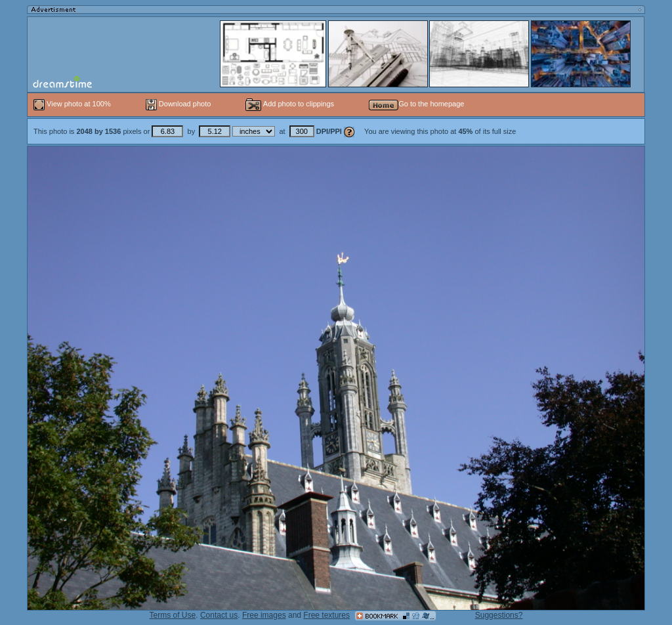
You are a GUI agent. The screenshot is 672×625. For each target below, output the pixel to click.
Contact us (219, 615)
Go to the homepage (416, 104)
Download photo (178, 104)
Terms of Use (173, 615)
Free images (264, 615)
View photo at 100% (73, 104)
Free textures (326, 615)
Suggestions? (499, 615)
